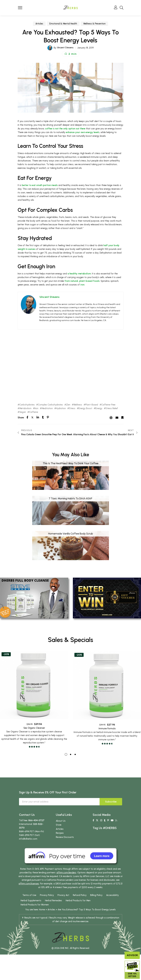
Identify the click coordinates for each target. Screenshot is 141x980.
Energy (99, 408)
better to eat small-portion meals (40, 185)
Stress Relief (112, 408)
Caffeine (34, 412)
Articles (39, 24)
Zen (68, 405)
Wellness (78, 405)
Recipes (60, 842)
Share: (21, 418)
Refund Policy (80, 904)
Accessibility (112, 904)
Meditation (47, 408)
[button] (71, 54)
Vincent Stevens (65, 48)
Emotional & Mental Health (63, 24)
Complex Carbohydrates (50, 405)
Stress (72, 408)
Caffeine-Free (108, 405)
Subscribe (111, 811)
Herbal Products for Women (35, 914)
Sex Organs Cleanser (34, 738)
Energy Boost (85, 408)
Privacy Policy (47, 904)
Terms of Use (29, 904)
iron (82, 285)
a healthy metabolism (79, 274)
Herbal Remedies (53, 910)
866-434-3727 (36, 829)
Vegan (23, 412)
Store (59, 834)
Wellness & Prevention (94, 24)
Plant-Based (92, 405)
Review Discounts (65, 846)
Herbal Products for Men (78, 910)
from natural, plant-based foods (82, 281)
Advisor (132, 955)
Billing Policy (96, 904)
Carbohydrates (27, 405)
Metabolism (25, 408)
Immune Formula (107, 743)
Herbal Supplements (31, 910)
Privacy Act (63, 904)
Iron (37, 408)
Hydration (61, 408)
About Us (61, 830)
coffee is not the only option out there (65, 129)
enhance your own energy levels (83, 132)
